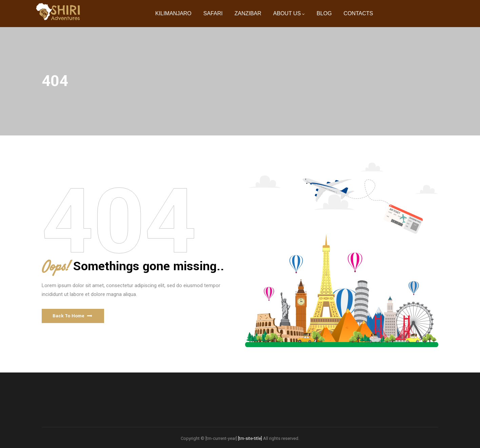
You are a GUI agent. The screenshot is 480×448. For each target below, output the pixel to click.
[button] (73, 316)
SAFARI (213, 13)
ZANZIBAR (248, 13)
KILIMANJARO (173, 13)
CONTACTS (358, 13)
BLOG (324, 13)
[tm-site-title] (250, 438)
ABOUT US (287, 13)
